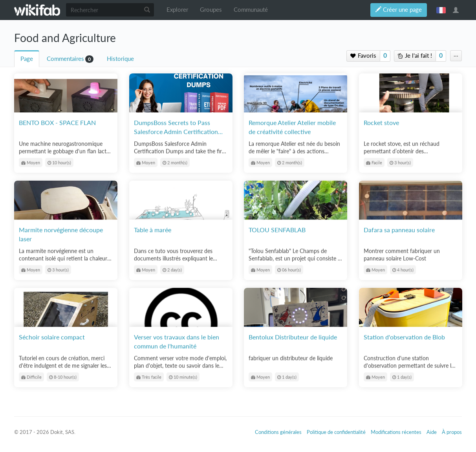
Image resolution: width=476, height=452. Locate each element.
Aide (432, 432)
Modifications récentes (396, 432)
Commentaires (65, 59)
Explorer (177, 10)
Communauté (251, 10)
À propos (452, 432)
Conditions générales (278, 432)
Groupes (211, 10)
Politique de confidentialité (336, 432)
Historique (120, 59)
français (441, 10)
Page (27, 59)
